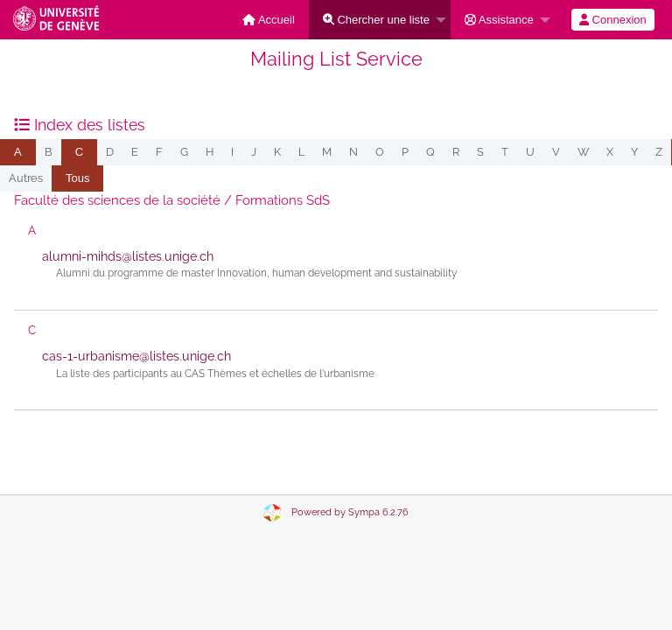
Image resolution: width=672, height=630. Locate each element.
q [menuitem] (430, 152)
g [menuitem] (184, 152)
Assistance (499, 20)
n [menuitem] (353, 152)
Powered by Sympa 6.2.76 (350, 512)
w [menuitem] (583, 152)
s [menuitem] (480, 152)
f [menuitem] (159, 152)
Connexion (613, 20)
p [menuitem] (405, 152)
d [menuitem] (110, 152)
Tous (77, 178)
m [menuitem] (327, 152)
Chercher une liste (376, 20)
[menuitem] (269, 20)
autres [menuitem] (26, 178)
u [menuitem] (530, 152)
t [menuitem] (505, 152)
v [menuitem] (556, 152)
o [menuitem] (380, 152)
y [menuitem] (634, 152)
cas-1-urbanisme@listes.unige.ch (136, 356)
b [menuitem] (49, 152)
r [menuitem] (456, 152)
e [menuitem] (135, 152)
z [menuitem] (659, 152)
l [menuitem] (301, 152)
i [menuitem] (232, 152)
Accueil (269, 20)
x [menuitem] (610, 152)
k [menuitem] (277, 152)
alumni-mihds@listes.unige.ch (128, 256)
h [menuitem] (210, 152)
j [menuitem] (254, 152)
